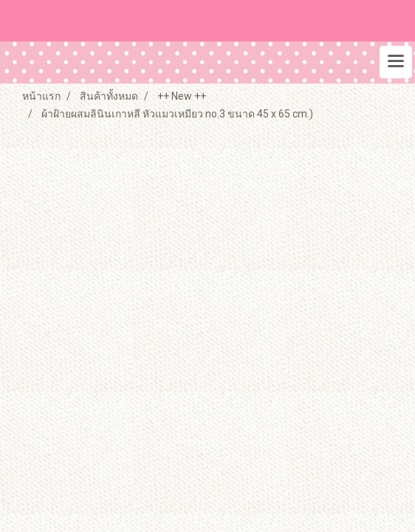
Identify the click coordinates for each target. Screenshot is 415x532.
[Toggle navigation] (396, 62)
